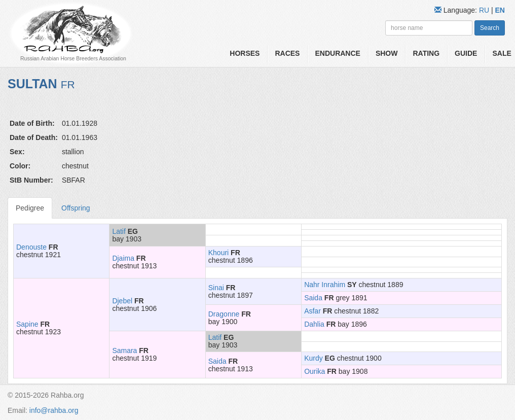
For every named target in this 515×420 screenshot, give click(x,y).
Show (387, 53)
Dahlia (314, 324)
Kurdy (314, 358)
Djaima (123, 258)
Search (490, 28)
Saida (313, 298)
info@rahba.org (54, 410)
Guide (466, 53)
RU (485, 10)
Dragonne (224, 314)
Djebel (122, 301)
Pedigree (30, 208)
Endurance (337, 53)
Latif (119, 231)
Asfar (312, 311)
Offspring (76, 208)
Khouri (218, 253)
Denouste (31, 247)
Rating (426, 53)
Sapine (27, 324)
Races (287, 53)
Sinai (216, 288)
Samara (124, 351)
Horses (245, 53)
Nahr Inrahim (325, 285)
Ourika (315, 371)
